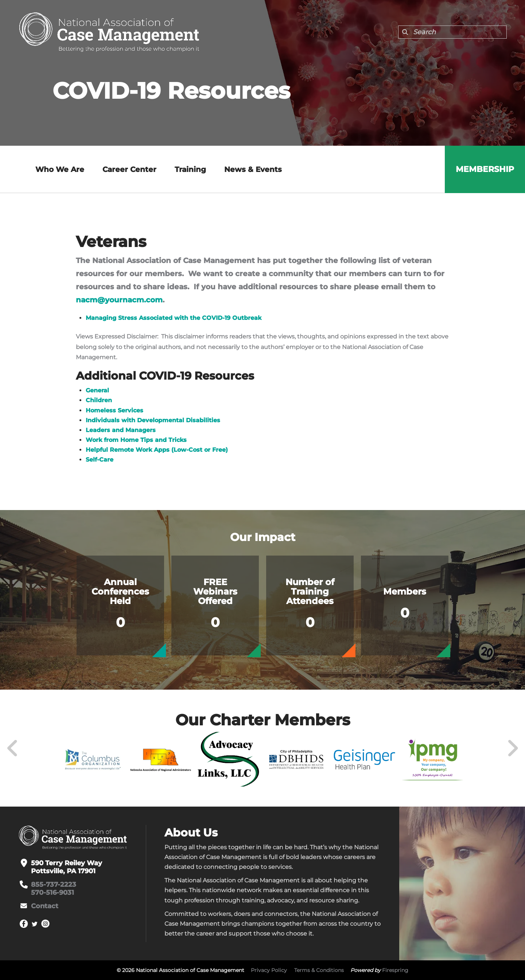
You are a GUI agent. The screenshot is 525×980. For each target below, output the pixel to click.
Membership (485, 169)
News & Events (253, 169)
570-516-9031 (52, 893)
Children (99, 400)
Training (190, 169)
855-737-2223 (54, 885)
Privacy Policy (269, 970)
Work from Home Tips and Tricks (136, 440)
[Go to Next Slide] (512, 748)
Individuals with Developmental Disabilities (153, 420)
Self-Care (100, 460)
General (97, 390)
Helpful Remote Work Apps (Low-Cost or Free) (157, 450)
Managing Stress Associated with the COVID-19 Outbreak (174, 318)
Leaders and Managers (121, 430)
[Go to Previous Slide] (13, 748)
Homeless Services (114, 410)
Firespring (395, 970)
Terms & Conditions (319, 970)
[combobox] (452, 32)
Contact (45, 906)
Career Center (129, 169)
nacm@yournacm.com (119, 300)
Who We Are (60, 169)
